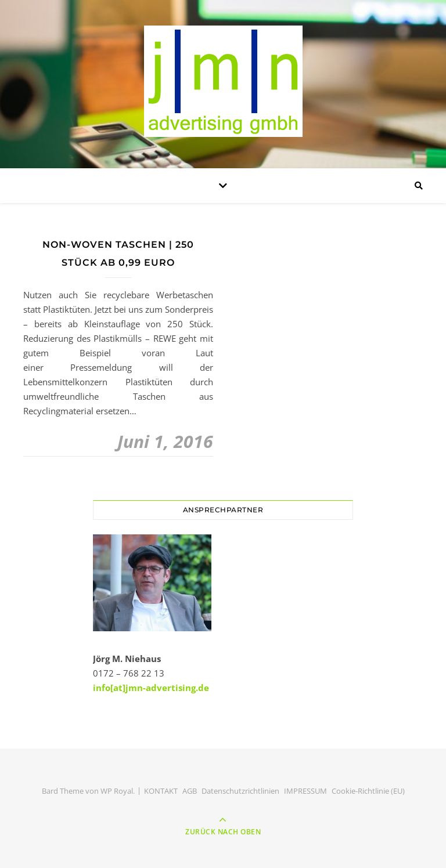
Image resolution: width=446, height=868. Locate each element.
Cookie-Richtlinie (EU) (368, 791)
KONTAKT (161, 791)
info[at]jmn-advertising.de (151, 688)
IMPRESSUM (305, 791)
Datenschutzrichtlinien (240, 791)
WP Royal (117, 791)
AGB (190, 791)
